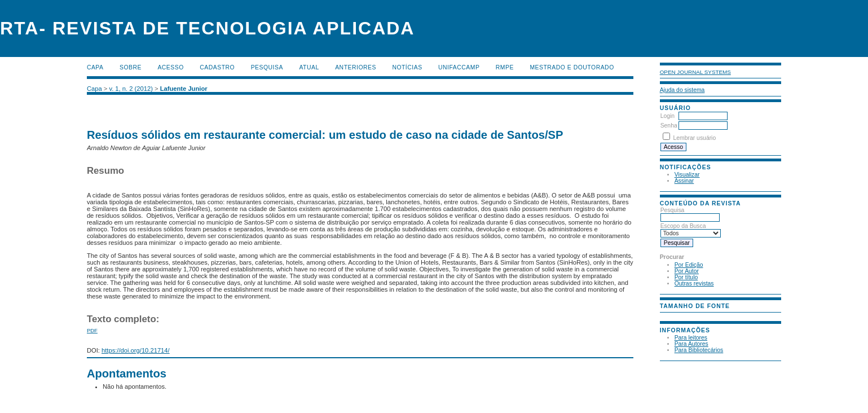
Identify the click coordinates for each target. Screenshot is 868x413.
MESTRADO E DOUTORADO (572, 67)
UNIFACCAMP (459, 67)
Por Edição (689, 265)
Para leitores (691, 338)
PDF (92, 330)
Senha (669, 126)
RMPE (505, 67)
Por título (686, 277)
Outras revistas (694, 284)
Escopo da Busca (691, 230)
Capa (95, 67)
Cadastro (217, 67)
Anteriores (356, 67)
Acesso (170, 67)
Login (667, 116)
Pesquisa (690, 214)
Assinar (684, 181)
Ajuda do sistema (682, 90)
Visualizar (687, 175)
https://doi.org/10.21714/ (136, 350)
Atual (309, 67)
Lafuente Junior (184, 89)
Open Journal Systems (695, 72)
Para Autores (691, 344)
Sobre (131, 67)
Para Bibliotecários (699, 350)
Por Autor (687, 271)
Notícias (407, 67)
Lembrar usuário (695, 138)
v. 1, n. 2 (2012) (131, 89)
